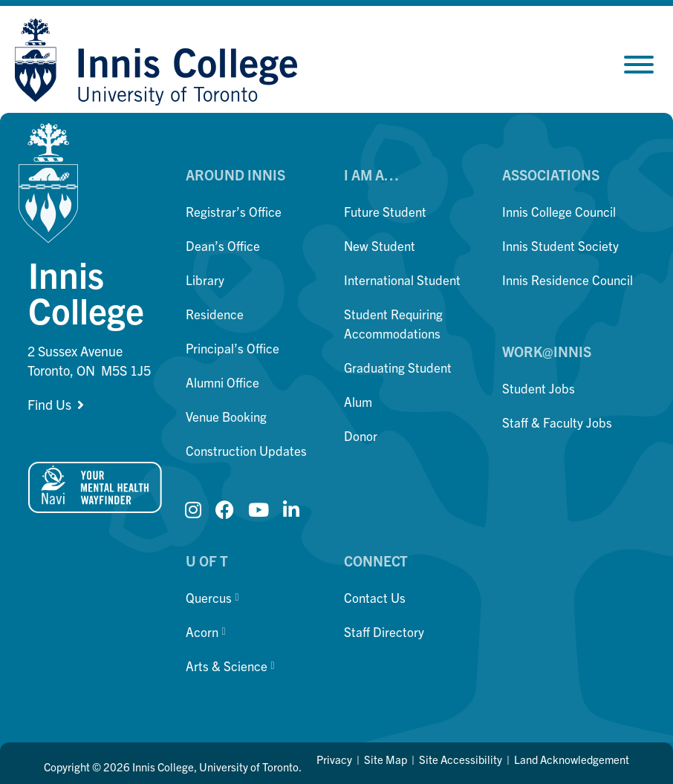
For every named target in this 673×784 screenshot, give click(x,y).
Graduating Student (398, 367)
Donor (361, 435)
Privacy (334, 759)
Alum (358, 401)
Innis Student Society (560, 245)
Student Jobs (539, 388)
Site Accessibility (461, 759)
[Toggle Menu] (639, 65)
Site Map (386, 759)
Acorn (205, 631)
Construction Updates (246, 450)
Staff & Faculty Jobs (557, 422)
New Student (380, 245)
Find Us (49, 404)
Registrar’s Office (234, 211)
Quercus (212, 597)
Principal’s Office (233, 348)
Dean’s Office (223, 245)
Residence (215, 314)
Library (205, 280)
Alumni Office (222, 382)
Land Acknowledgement (572, 759)
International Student (402, 280)
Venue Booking (226, 416)
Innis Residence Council (568, 280)
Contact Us (375, 597)
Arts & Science (230, 666)
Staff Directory (384, 631)
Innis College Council (559, 211)
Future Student (385, 211)
